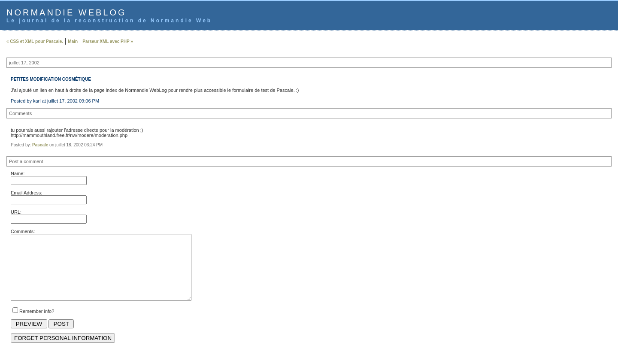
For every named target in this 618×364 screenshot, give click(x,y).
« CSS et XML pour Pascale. (35, 41)
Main (73, 41)
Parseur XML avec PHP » (108, 41)
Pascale (40, 145)
